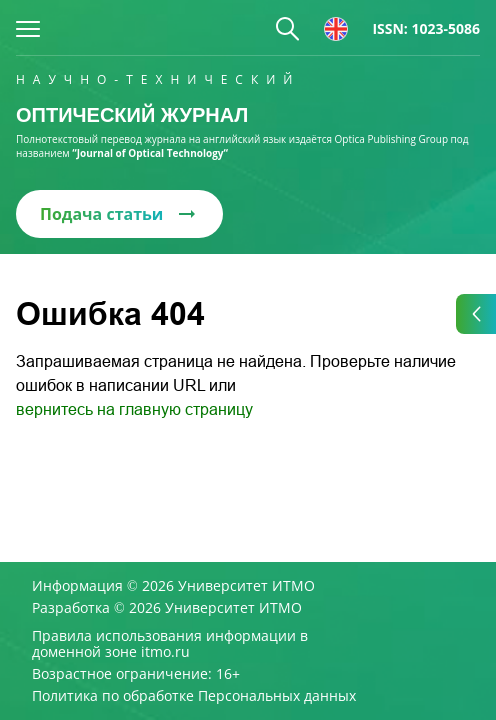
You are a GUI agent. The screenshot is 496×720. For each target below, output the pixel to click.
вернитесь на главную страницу (134, 409)
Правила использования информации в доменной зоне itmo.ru (170, 644)
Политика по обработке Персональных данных (194, 696)
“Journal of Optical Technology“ (150, 153)
